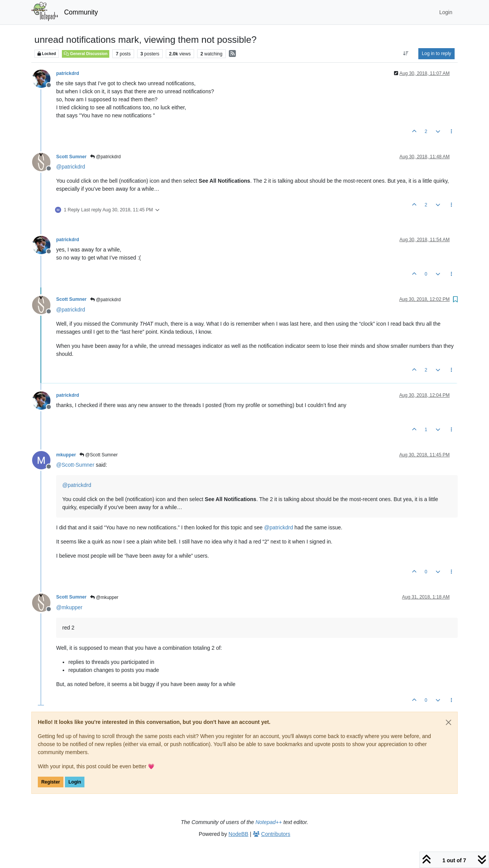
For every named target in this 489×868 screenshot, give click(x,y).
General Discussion (86, 54)
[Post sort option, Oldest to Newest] (406, 54)
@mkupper (104, 597)
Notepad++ (269, 822)
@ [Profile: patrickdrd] (71, 167)
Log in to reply (436, 54)
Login (75, 782)
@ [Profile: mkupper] (69, 607)
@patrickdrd (105, 157)
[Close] (449, 722)
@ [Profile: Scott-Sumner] (75, 465)
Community (81, 12)
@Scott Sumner (99, 455)
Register (51, 782)
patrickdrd (68, 73)
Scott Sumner (71, 157)
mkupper (66, 455)
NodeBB (238, 834)
